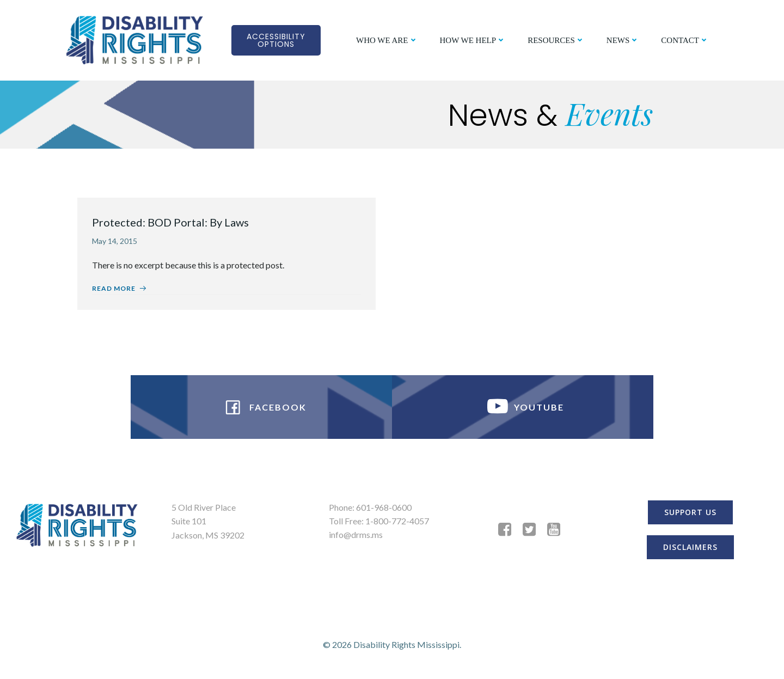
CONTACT (684, 40)
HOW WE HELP (473, 40)
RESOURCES (556, 40)
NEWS (623, 40)
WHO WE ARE (387, 40)
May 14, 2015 (116, 241)
